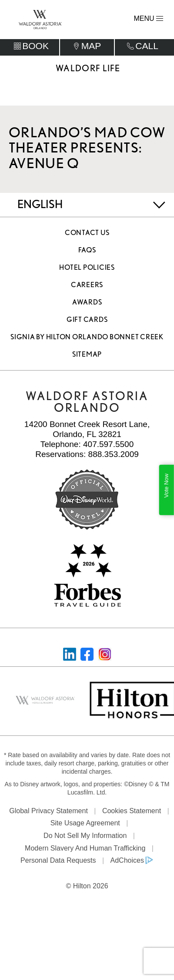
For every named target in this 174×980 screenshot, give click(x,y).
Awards (87, 304)
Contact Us (87, 235)
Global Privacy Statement (49, 813)
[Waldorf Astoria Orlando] (40, 19)
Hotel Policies (87, 270)
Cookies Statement (132, 813)
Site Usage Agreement (85, 825)
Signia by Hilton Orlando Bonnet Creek (87, 339)
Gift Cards (87, 322)
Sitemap (87, 356)
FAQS (87, 252)
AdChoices (127, 862)
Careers (87, 287)
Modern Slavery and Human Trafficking (85, 850)
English (40, 206)
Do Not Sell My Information (85, 837)
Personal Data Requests (58, 862)
